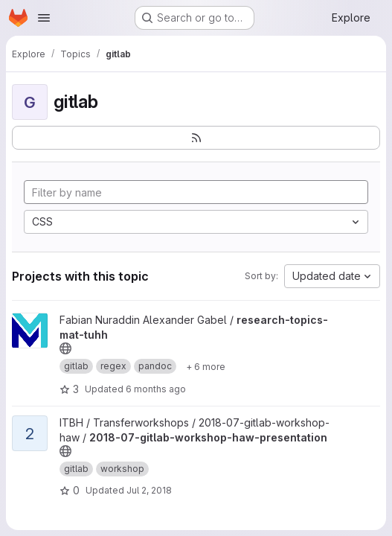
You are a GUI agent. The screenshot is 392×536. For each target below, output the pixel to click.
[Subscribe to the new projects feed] (196, 138)
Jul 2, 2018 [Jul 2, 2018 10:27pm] (149, 490)
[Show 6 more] (206, 366)
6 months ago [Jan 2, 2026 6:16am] (156, 389)
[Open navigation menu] (44, 18)
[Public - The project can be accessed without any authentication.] (65, 348)
